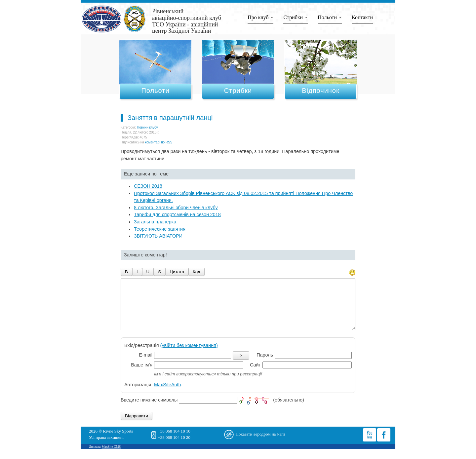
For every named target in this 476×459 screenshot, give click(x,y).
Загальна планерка (155, 222)
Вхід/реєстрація (171, 355)
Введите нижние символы (149, 410)
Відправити (137, 426)
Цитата (177, 272)
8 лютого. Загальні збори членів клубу (176, 208)
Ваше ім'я (142, 375)
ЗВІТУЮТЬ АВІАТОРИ (158, 236)
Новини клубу (147, 127)
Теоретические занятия (160, 229)
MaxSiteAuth (168, 395)
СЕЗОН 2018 (148, 186)
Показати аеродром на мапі (260, 444)
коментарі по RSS (159, 142)
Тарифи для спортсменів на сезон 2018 (177, 214)
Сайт (255, 375)
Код (197, 272)
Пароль (265, 365)
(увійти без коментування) (189, 355)
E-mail (146, 365)
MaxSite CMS (111, 457)
